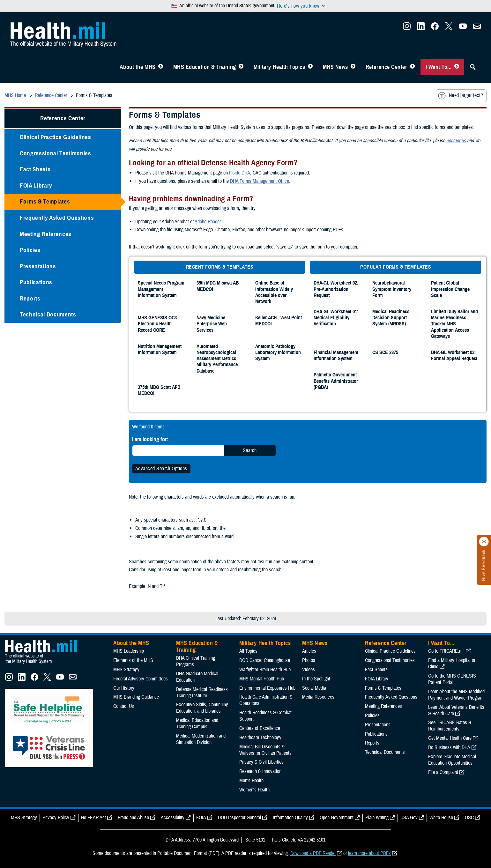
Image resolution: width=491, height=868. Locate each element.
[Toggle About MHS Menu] (161, 67)
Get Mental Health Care (450, 738)
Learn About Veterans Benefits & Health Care (456, 710)
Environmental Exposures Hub (267, 688)
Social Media (314, 688)
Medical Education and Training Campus (197, 723)
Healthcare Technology (260, 738)
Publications (36, 282)
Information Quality (290, 818)
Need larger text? (461, 96)
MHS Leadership (129, 651)
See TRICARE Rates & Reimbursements (450, 726)
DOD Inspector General (239, 818)
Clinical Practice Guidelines (56, 137)
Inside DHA (240, 173)
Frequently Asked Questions (57, 218)
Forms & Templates (45, 201)
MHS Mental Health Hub (262, 679)
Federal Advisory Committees (141, 679)
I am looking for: (150, 439)
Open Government (337, 818)
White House (441, 818)
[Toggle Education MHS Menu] (241, 67)
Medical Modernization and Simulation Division (201, 739)
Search (250, 450)
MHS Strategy (126, 670)
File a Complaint (443, 772)
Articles (309, 651)
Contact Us (124, 706)
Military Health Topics (279, 67)
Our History (124, 688)
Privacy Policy (56, 818)
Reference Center (387, 67)
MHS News (335, 67)
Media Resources (318, 697)
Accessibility (173, 818)
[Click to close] (484, 542)
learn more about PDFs (369, 853)
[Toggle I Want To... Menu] (457, 67)
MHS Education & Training (205, 67)
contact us (456, 141)
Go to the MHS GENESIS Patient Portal (452, 679)
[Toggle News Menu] (353, 67)
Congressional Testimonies (56, 153)
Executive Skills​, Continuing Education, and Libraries (202, 708)
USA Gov (409, 818)
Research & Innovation (260, 771)
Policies (30, 250)
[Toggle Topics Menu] (310, 67)
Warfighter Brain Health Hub (265, 670)
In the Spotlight (316, 679)
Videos (309, 670)
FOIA (201, 818)
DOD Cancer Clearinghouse (265, 660)
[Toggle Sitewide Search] (473, 67)
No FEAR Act (93, 818)
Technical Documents (48, 314)
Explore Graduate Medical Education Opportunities (452, 760)
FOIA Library (36, 185)
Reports (30, 298)
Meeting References (46, 234)
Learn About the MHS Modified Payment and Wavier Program (456, 695)
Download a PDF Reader (313, 853)
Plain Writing (377, 818)
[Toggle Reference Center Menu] (412, 67)
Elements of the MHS (133, 660)
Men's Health (251, 781)
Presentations (38, 266)
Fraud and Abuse (133, 818)
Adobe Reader (208, 222)
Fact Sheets (35, 169)
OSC (469, 818)
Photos (309, 660)
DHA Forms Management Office (260, 181)
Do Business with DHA (449, 747)
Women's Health (254, 790)
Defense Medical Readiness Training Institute (202, 693)
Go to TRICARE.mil (446, 651)
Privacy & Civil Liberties (261, 762)
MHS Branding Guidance (136, 697)
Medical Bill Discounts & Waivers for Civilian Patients (265, 750)
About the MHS (138, 67)
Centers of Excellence (260, 728)
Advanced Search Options (161, 469)
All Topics (248, 651)
